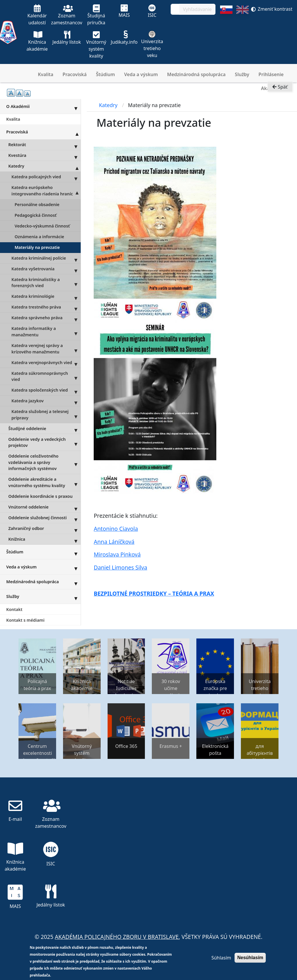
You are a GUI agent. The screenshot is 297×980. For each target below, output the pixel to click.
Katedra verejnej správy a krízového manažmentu (46, 349)
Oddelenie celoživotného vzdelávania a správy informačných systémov (45, 462)
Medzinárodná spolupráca (196, 74)
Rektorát (45, 145)
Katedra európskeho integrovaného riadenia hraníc (46, 191)
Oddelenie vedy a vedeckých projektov (45, 442)
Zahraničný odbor (45, 528)
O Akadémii (44, 106)
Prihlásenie (271, 74)
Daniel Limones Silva (120, 567)
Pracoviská (74, 74)
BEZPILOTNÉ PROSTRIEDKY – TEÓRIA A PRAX (154, 593)
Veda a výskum (141, 74)
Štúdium (106, 74)
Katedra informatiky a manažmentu (46, 332)
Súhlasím (221, 958)
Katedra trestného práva (46, 307)
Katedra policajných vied (46, 177)
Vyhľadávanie (197, 9)
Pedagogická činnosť (35, 215)
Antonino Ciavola (116, 529)
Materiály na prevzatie (37, 247)
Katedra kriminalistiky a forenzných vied (46, 283)
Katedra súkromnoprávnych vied (46, 376)
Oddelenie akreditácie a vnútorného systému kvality (45, 482)
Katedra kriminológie (46, 296)
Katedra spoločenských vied (46, 390)
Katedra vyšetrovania (46, 269)
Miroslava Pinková (117, 554)
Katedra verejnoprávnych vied (46, 362)
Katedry (45, 166)
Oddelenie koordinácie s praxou (40, 496)
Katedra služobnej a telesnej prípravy (46, 415)
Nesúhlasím (250, 958)
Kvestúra (45, 155)
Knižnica (45, 539)
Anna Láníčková (114, 542)
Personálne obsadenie (37, 204)
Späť (280, 89)
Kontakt (14, 609)
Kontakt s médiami (25, 620)
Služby (242, 74)
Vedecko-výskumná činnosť (42, 226)
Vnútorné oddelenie (45, 507)
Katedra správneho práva (46, 318)
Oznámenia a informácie (39, 237)
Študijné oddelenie (45, 428)
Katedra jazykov (46, 401)
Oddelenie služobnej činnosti (45, 518)
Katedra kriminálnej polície (46, 258)
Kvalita (46, 74)
